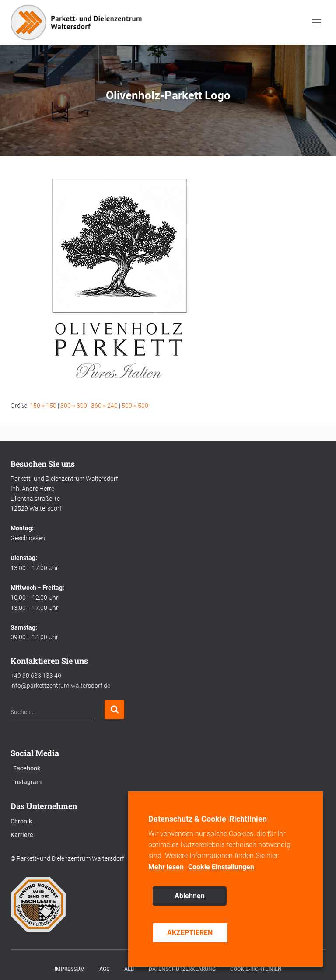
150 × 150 (43, 406)
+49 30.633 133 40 (36, 675)
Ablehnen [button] (190, 896)
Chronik (21, 821)
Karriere (22, 835)
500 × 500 (135, 406)
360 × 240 (104, 406)
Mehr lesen (166, 867)
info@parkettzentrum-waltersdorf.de (60, 686)
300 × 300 (74, 406)
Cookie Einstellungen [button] (221, 867)
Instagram (27, 782)
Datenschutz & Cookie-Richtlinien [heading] (208, 819)
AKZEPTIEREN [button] (190, 933)
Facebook (27, 768)
